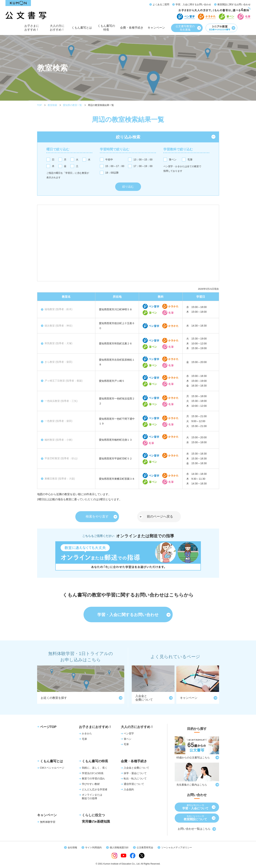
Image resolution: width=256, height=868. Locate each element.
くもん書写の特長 (106, 29)
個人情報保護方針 (119, 847)
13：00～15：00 (143, 160)
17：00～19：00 (143, 166)
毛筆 (190, 160)
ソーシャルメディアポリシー (177, 847)
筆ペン (173, 160)
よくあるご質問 (161, 4)
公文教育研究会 (145, 847)
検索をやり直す (97, 516)
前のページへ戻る (160, 516)
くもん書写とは (82, 30)
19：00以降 (112, 173)
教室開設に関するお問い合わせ (234, 4)
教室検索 (52, 105)
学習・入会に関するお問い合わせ (128, 615)
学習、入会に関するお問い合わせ (193, 4)
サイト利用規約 (93, 847)
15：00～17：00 (115, 166)
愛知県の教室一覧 (72, 105)
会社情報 (72, 847)
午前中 (109, 160)
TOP (40, 105)
